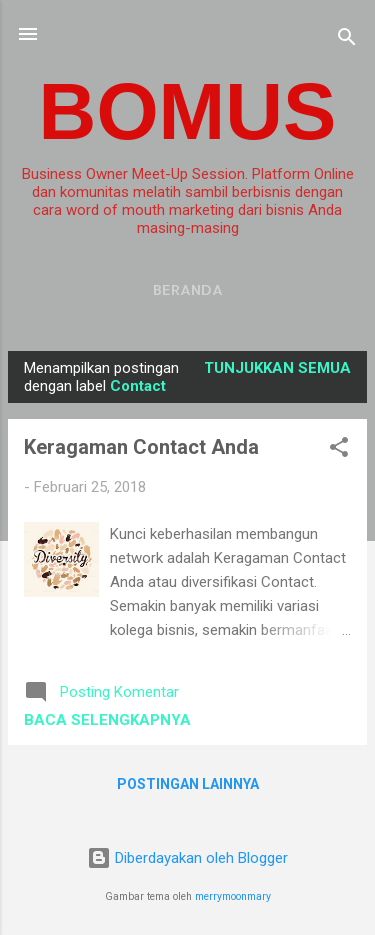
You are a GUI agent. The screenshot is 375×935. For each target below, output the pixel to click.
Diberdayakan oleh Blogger (187, 858)
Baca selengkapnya (107, 720)
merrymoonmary (233, 896)
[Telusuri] (347, 40)
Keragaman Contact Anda (141, 447)
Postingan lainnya (188, 784)
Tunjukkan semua (277, 368)
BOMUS (188, 111)
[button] (339, 450)
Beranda (188, 289)
